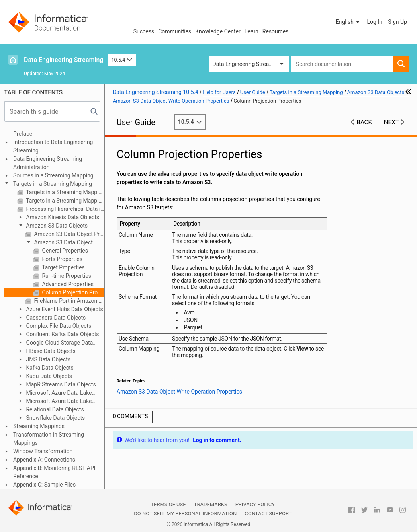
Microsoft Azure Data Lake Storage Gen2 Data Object (55, 402)
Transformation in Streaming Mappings (49, 439)
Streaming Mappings (39, 426)
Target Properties (63, 267)
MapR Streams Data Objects (60, 384)
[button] (348, 22)
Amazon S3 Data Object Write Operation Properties (59, 243)
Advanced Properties (67, 284)
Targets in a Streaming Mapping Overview (65, 192)
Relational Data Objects (54, 409)
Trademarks (211, 504)
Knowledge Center (218, 31)
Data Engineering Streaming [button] (247, 64)
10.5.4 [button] (122, 60)
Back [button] (364, 122)
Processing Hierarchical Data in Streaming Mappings (65, 209)
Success (144, 31)
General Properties (64, 251)
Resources (276, 31)
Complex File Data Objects (58, 326)
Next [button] (392, 122)
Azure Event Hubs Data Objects (64, 309)
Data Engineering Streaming (64, 60)
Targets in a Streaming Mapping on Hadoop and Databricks (65, 201)
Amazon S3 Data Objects (56, 226)
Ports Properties (62, 259)
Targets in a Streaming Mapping (53, 184)
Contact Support (268, 513)
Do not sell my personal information (185, 513)
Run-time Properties (66, 276)
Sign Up (397, 22)
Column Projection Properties (72, 292)
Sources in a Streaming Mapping (53, 175)
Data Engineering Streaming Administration (48, 163)
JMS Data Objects (48, 359)
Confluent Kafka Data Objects (62, 334)
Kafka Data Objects (49, 368)
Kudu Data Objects (48, 376)
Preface (23, 134)
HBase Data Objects (50, 351)
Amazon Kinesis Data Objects (62, 217)
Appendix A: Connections (44, 460)
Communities (175, 31)
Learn (252, 31)
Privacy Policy (255, 504)
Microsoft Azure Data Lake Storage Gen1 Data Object (55, 393)
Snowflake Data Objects (55, 418)
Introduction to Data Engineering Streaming (53, 146)
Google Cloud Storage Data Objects (55, 343)
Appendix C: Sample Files (44, 485)
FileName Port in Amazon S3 (69, 301)
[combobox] (342, 64)
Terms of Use (168, 504)
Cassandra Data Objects (55, 318)
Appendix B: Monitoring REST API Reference (54, 472)
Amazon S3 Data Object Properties (69, 234)
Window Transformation (43, 451)
